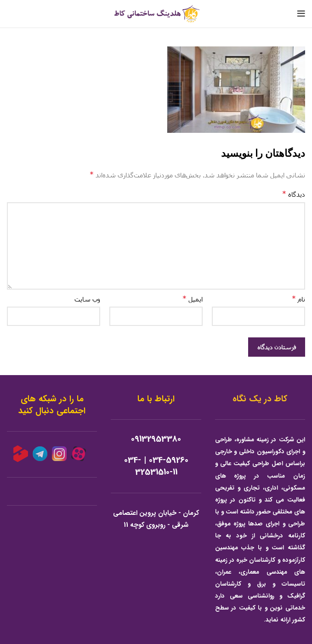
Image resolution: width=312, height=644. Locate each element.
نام (298, 299)
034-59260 (169, 460)
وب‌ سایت (87, 299)
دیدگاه (294, 194)
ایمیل (193, 299)
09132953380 (156, 439)
